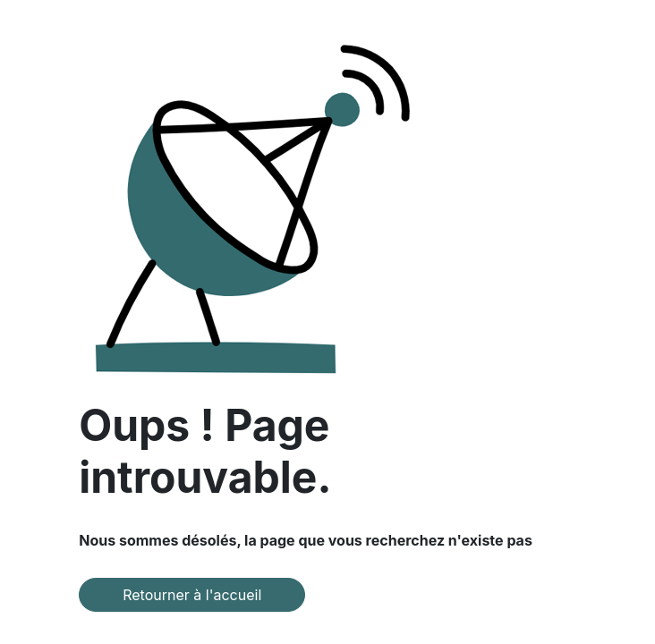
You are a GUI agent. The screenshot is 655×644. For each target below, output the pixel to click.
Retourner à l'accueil (192, 595)
